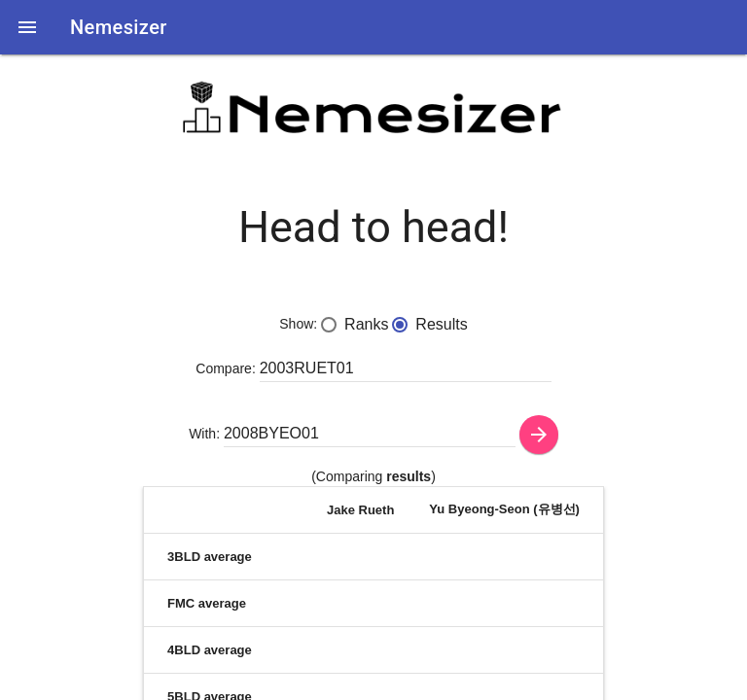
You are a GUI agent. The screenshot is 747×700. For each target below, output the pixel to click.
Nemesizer (119, 27)
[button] (27, 27)
